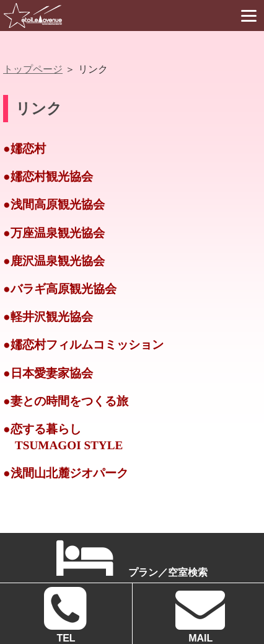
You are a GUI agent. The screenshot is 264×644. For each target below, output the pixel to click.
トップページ (33, 69)
